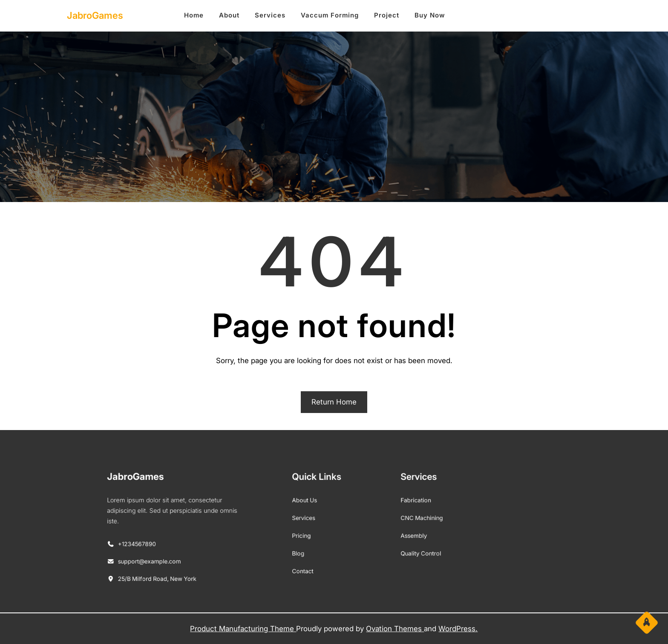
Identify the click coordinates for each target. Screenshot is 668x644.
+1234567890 (182, 540)
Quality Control (399, 547)
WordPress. (458, 629)
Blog (308, 547)
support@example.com (192, 553)
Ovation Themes (395, 629)
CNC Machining (400, 520)
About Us (312, 507)
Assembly (394, 533)
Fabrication (395, 507)
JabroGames (95, 15)
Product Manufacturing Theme (243, 629)
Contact (311, 560)
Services (312, 520)
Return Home (334, 402)
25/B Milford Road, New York (197, 566)
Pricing (310, 533)
